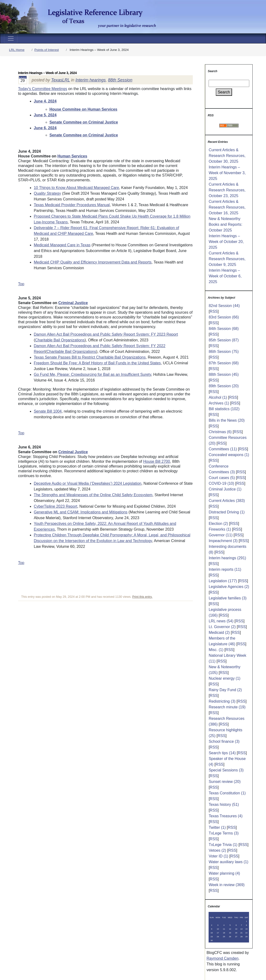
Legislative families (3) (227, 598)
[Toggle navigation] (11, 38)
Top (21, 284)
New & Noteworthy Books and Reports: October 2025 (225, 224)
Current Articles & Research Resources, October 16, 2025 (227, 207)
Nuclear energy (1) (224, 678)
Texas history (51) (224, 805)
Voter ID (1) (218, 856)
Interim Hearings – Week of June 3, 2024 (47, 73)
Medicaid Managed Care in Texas (62, 245)
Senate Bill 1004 (48, 411)
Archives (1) (219, 403)
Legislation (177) (223, 581)
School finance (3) (224, 741)
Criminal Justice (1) (225, 489)
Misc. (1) (216, 650)
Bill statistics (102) (224, 409)
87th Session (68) (224, 363)
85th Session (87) (224, 340)
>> (237, 914)
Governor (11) (221, 535)
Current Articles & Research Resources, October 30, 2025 (227, 156)
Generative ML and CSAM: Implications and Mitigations (81, 512)
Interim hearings (91, 80)
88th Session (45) (224, 374)
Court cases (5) (222, 478)
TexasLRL (61, 80)
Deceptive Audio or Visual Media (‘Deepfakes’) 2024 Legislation (88, 483)
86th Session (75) (224, 352)
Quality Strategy (47, 193)
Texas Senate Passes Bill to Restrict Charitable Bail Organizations (90, 357)
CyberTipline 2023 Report (55, 506)
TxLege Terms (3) (224, 833)
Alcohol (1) (218, 397)
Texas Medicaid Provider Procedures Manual (72, 205)
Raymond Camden (222, 958)
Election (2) (218, 524)
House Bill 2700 (157, 461)
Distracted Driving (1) (227, 512)
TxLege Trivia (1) (223, 845)
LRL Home (17, 50)
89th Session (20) (224, 386)
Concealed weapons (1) (229, 455)
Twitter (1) (217, 827)
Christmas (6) (220, 432)
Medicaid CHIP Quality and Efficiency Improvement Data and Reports (93, 262)
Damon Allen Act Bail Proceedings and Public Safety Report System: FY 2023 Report (106, 334)
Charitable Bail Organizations (60, 340)
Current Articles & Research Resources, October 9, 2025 (227, 259)
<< (220, 914)
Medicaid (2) (219, 633)
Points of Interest (47, 50)
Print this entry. (142, 597)
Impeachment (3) (223, 541)
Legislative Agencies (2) (229, 587)
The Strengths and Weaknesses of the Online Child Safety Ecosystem (93, 495)
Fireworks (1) (220, 529)
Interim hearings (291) (227, 558)
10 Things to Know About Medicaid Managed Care (76, 188)
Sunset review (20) (224, 782)
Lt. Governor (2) (222, 627)
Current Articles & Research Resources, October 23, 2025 (227, 190)
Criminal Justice (73, 303)
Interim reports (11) (225, 569)
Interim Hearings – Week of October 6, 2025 (225, 276)
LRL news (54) (221, 621)
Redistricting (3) (222, 701)
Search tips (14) (222, 753)
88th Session (120, 80)
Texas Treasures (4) (225, 816)
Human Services (72, 156)
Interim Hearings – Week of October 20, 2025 (226, 242)
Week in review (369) (227, 885)
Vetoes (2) (217, 850)
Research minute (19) (227, 707)
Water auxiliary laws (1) (228, 862)
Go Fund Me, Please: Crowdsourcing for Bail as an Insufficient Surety (92, 374)
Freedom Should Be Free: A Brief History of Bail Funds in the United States (97, 363)
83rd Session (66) (224, 317)
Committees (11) (223, 449)
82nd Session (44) (224, 306)
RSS (214, 311)
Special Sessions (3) (226, 770)
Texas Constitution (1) (227, 793)
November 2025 (229, 914)
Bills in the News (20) (227, 420)
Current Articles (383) (227, 501)
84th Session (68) (224, 329)
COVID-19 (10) (221, 483)
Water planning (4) (224, 873)
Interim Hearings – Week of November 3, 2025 (227, 173)
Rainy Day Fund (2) (225, 690)
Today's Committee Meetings (43, 89)
